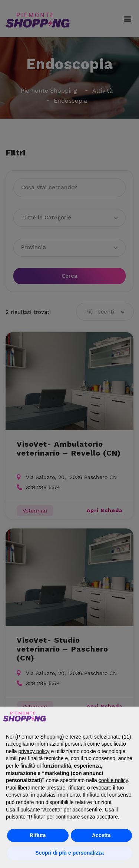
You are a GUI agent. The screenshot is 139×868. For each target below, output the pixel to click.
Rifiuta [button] (38, 835)
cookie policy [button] (113, 780)
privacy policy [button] (34, 751)
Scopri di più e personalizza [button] (69, 853)
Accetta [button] (101, 835)
